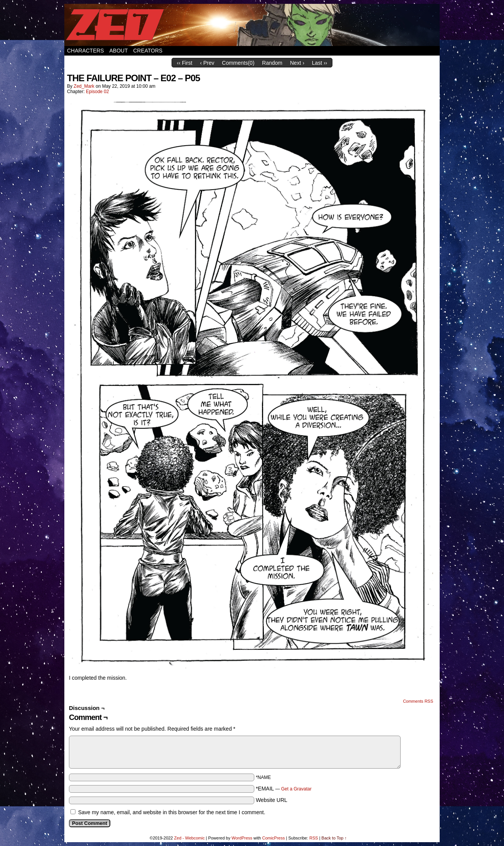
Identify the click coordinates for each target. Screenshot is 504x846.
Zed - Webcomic (190, 838)
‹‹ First (185, 63)
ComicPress (273, 838)
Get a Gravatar (296, 789)
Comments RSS (418, 701)
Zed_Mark (84, 86)
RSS (314, 838)
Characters (85, 51)
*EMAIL (284, 789)
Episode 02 (97, 92)
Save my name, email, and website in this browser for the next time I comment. (172, 812)
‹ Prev (207, 63)
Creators (148, 51)
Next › (297, 63)
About (118, 51)
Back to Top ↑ (334, 838)
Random (272, 63)
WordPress (242, 838)
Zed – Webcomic (252, 25)
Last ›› (320, 63)
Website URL (272, 800)
